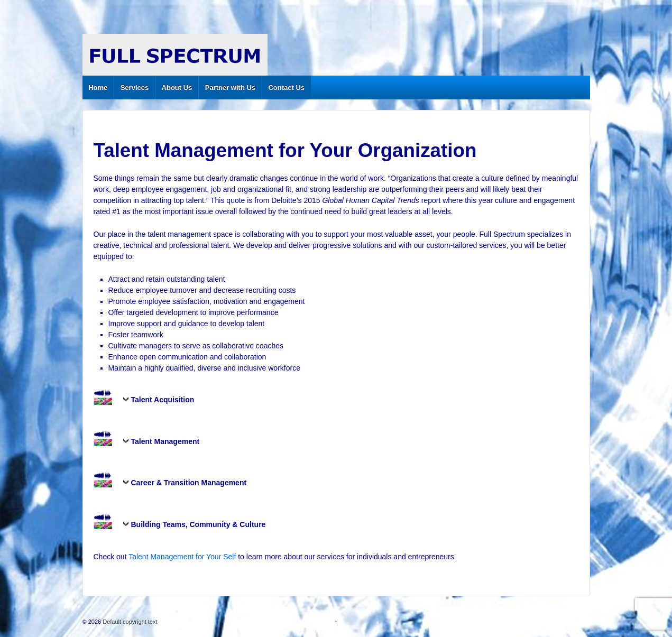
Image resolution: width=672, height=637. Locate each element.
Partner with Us (230, 87)
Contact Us (286, 87)
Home (98, 87)
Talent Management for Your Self (182, 557)
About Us (177, 87)
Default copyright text (129, 622)
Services (135, 87)
